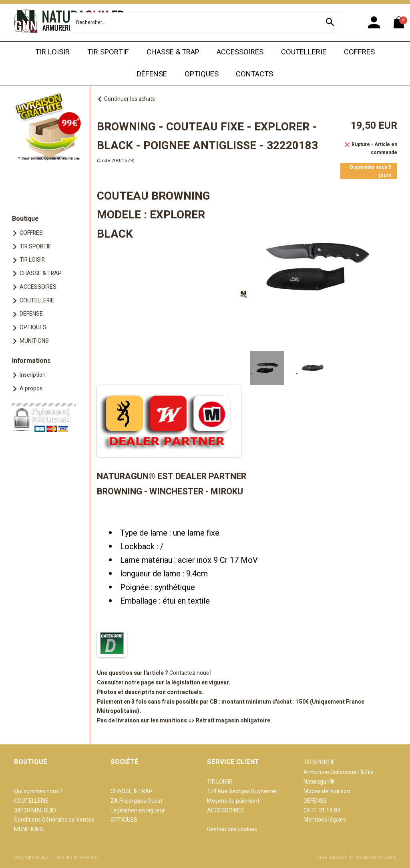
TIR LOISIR (52, 52)
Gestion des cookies (232, 829)
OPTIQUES (202, 74)
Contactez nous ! (190, 673)
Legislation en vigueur (138, 811)
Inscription (33, 375)
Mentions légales (325, 820)
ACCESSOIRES (240, 52)
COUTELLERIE (304, 52)
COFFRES (359, 52)
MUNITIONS (34, 341)
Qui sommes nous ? (38, 791)
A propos (31, 389)
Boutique (25, 219)
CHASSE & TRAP (173, 52)
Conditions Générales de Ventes (54, 820)
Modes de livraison (327, 791)
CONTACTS (254, 74)
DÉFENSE (152, 74)
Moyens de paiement (233, 801)
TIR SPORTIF (108, 52)
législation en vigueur (200, 683)
